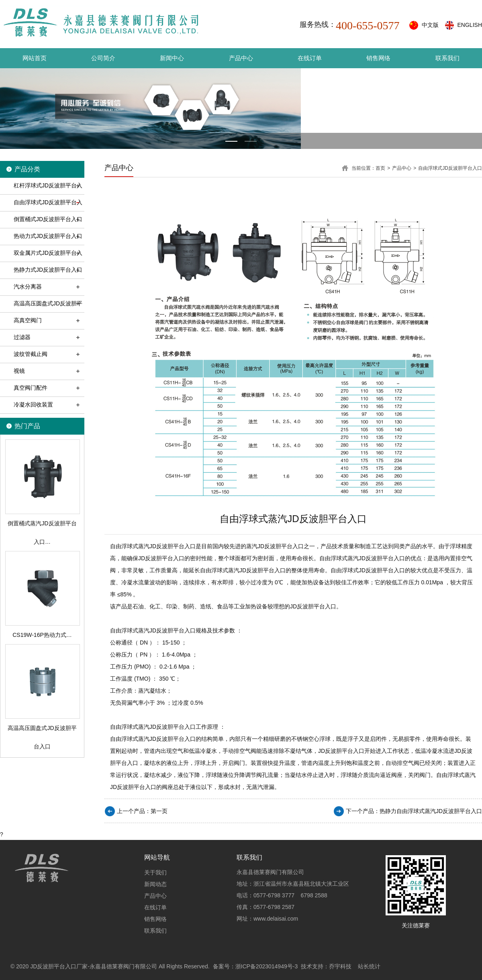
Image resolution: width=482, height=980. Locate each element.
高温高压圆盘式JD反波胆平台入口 (41, 311)
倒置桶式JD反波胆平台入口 (48, 219)
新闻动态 (155, 884)
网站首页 (35, 58)
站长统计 (369, 966)
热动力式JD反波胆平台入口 (48, 236)
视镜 (19, 371)
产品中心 (241, 58)
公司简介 (103, 58)
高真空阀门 (28, 320)
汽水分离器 (28, 287)
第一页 (159, 811)
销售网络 (378, 58)
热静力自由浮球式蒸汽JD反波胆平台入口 (431, 811)
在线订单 (310, 58)
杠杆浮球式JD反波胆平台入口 (41, 193)
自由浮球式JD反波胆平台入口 (41, 210)
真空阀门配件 (31, 388)
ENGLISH (470, 25)
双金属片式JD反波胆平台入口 (41, 261)
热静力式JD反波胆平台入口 (48, 270)
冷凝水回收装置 (33, 405)
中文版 (430, 25)
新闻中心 (172, 58)
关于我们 (155, 872)
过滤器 (22, 337)
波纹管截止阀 (31, 354)
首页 (380, 168)
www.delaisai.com (276, 919)
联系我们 (447, 58)
